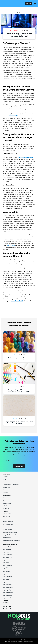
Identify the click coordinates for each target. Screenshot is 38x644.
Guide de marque (7, 530)
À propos (5, 477)
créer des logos (13, 115)
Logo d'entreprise (7, 565)
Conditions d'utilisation (11, 642)
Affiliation (5, 506)
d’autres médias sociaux (25, 157)
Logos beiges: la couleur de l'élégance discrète (19, 396)
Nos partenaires (7, 503)
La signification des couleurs (10, 535)
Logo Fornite (6, 560)
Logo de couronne (7, 585)
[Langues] (6, 602)
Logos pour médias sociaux (10, 532)
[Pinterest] (11, 609)
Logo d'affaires (7, 568)
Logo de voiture (7, 549)
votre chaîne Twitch (17, 301)
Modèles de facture (8, 522)
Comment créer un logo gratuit (11, 485)
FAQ (4, 501)
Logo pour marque (8, 574)
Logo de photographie (9, 590)
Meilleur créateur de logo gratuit (11, 540)
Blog (4, 498)
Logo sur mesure (7, 514)
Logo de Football (7, 577)
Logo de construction (8, 582)
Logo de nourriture (8, 598)
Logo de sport (6, 571)
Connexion (29, 4)
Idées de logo (6, 487)
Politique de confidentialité (26, 642)
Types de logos (7, 538)
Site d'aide (6, 493)
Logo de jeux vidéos (8, 557)
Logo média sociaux (8, 587)
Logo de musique (7, 595)
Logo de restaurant (8, 593)
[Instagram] (8, 609)
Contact (5, 490)
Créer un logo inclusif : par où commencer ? (19, 332)
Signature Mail (7, 527)
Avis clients (6, 508)
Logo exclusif (6, 516)
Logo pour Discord (8, 555)
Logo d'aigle (6, 552)
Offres (4, 482)
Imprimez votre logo (8, 524)
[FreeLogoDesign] (9, 4)
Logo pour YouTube (8, 547)
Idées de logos (11, 245)
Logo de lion (6, 579)
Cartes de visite (7, 519)
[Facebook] (4, 609)
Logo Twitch (6, 563)
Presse (5, 479)
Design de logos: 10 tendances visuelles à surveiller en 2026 (19, 365)
